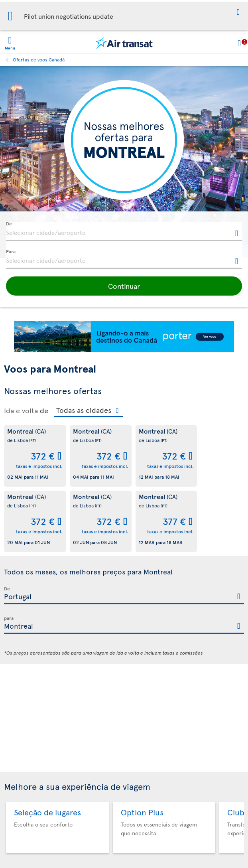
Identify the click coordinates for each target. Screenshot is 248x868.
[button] (238, 13)
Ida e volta (21, 410)
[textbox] (124, 231)
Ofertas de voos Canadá (39, 59)
